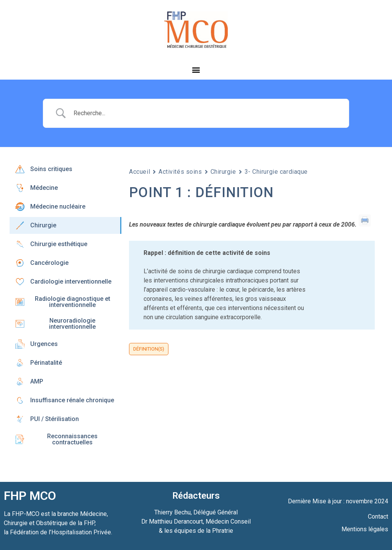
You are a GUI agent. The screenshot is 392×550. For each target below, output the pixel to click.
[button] (196, 69)
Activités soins (180, 172)
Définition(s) (149, 349)
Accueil (140, 172)
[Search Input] (206, 113)
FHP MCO (30, 496)
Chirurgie (223, 172)
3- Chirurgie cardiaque (276, 172)
